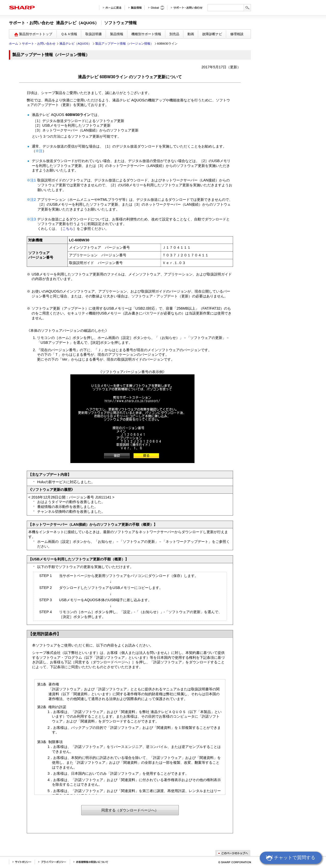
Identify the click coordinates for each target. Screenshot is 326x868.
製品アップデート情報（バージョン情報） (124, 44)
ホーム (13, 44)
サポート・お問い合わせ (39, 44)
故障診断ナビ (212, 34)
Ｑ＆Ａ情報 (69, 34)
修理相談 (237, 34)
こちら (68, 229)
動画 (191, 34)
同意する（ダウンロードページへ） (130, 810)
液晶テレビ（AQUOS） (75, 44)
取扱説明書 (94, 34)
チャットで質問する (290, 858)
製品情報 (117, 34)
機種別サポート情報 (146, 34)
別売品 (174, 34)
